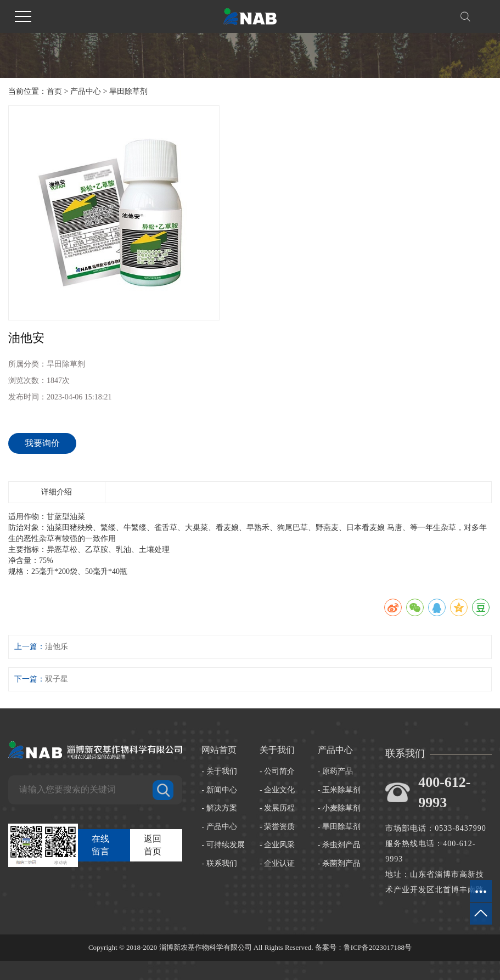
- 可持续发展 (223, 845)
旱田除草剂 (128, 91)
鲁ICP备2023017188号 (378, 947)
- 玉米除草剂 (339, 790)
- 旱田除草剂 (339, 827)
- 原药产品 (335, 771)
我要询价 (42, 443)
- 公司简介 (277, 771)
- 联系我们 (219, 863)
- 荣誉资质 (277, 827)
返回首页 (153, 845)
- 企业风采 (277, 845)
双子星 (57, 679)
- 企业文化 (277, 790)
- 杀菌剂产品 (339, 863)
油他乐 (57, 647)
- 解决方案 (219, 808)
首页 (54, 91)
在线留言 (100, 845)
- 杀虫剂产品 (339, 845)
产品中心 (86, 91)
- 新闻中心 (219, 790)
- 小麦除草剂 (339, 808)
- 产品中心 (219, 827)
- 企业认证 (277, 863)
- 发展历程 (277, 808)
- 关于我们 (219, 771)
